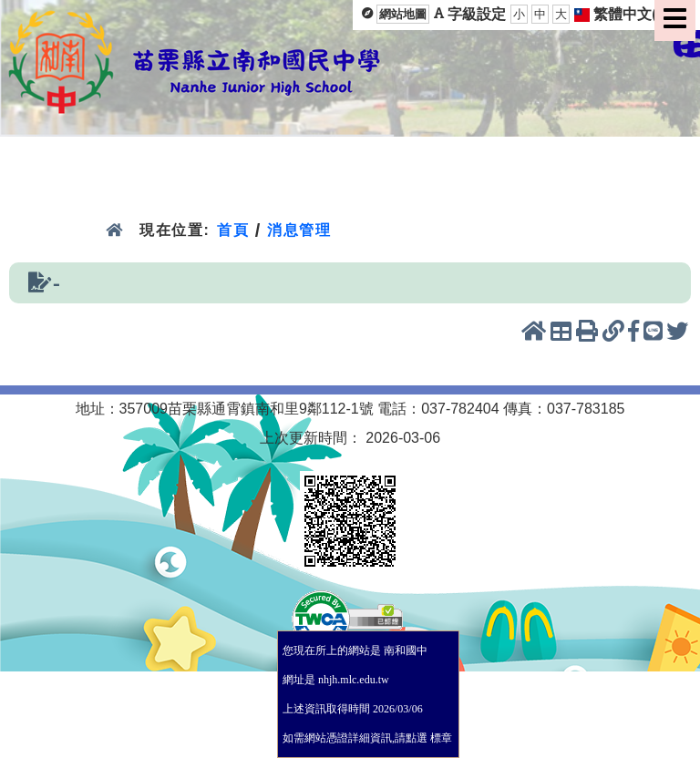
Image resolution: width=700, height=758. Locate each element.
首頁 (233, 230)
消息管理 (299, 230)
